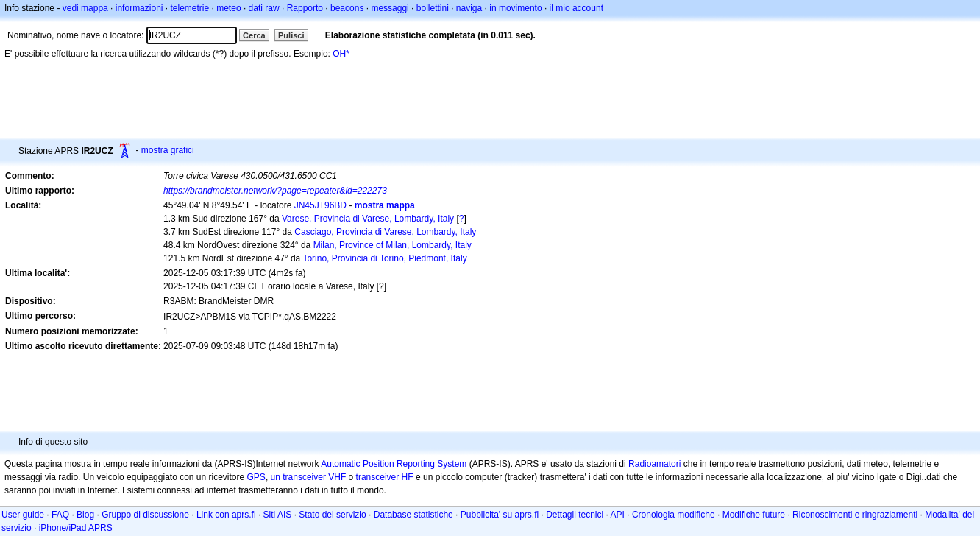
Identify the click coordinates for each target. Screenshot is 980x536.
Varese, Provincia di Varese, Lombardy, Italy (368, 219)
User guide (23, 515)
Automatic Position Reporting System (394, 464)
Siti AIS (278, 515)
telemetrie (190, 8)
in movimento (515, 8)
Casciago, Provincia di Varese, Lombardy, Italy (385, 232)
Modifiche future (754, 515)
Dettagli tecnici (575, 515)
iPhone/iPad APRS (76, 528)
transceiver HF (385, 477)
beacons (347, 8)
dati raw (264, 8)
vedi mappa (85, 8)
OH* (341, 54)
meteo (228, 8)
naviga (469, 8)
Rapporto (305, 8)
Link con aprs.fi (226, 515)
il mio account (576, 8)
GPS (256, 477)
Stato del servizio (332, 515)
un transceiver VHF (309, 477)
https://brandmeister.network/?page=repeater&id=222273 (275, 191)
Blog (85, 515)
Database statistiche (413, 515)
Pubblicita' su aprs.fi (500, 515)
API (618, 515)
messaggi (390, 8)
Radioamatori (654, 464)
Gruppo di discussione (145, 515)
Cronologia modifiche (674, 515)
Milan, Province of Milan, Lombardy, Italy (393, 245)
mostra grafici (168, 150)
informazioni (139, 8)
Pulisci (291, 35)
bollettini (433, 8)
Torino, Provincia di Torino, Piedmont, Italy (384, 258)
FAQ (60, 515)
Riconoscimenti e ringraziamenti (855, 515)
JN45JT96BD (320, 205)
